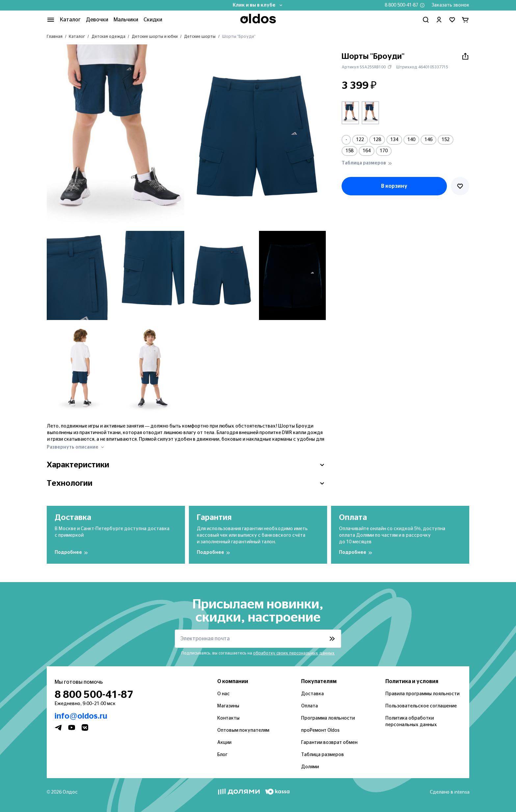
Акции (224, 743)
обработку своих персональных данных (294, 653)
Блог (222, 755)
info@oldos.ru (81, 716)
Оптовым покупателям (243, 730)
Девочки (97, 20)
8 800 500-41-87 (401, 5)
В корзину (394, 186)
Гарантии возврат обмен (329, 743)
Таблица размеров (322, 755)
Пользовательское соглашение (421, 706)
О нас (223, 694)
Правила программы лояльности (422, 694)
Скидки (153, 20)
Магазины (228, 706)
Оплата (310, 706)
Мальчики (126, 20)
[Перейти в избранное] (452, 20)
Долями (310, 767)
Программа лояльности (328, 718)
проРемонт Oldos (320, 730)
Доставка (312, 694)
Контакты (228, 718)
